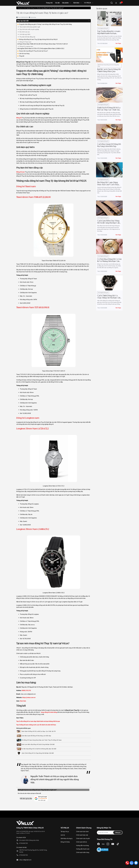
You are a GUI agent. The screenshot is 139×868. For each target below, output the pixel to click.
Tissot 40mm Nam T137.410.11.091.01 (33, 308)
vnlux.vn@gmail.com (25, 860)
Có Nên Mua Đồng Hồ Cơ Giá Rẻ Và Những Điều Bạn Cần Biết (36, 749)
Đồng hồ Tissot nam (25, 42)
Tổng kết (21, 56)
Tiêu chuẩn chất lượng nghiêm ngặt (30, 27)
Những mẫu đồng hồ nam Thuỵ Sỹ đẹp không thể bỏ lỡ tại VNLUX (37, 39)
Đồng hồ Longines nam (26, 46)
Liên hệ (63, 835)
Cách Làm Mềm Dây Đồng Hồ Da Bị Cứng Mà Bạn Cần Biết (36, 745)
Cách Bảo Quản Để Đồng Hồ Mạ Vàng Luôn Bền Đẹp (34, 736)
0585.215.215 (26, 690)
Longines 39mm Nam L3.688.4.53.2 (33, 529)
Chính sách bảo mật (82, 835)
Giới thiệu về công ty (67, 838)
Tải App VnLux (65, 832)
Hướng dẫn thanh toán (83, 849)
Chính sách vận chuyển (83, 838)
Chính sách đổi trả (81, 842)
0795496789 (23, 843)
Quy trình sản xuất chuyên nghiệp (29, 29)
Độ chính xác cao (25, 32)
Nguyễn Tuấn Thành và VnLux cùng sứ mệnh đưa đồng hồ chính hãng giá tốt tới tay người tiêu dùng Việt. (55, 779)
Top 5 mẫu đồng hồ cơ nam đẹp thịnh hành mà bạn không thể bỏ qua (38, 721)
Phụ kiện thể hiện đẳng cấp (27, 37)
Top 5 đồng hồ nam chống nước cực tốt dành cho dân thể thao (36, 725)
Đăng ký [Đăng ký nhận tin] (118, 833)
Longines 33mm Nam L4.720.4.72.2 (32, 429)
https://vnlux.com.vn (29, 697)
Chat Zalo (23, 701)
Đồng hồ (19, 118)
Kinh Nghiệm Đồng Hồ (103, 28)
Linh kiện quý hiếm (25, 34)
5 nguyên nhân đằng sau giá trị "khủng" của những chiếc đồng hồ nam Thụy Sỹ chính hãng (45, 24)
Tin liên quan (102, 9)
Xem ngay (118, 43)
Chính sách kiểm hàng (83, 852)
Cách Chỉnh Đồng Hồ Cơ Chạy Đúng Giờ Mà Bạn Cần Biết (35, 753)
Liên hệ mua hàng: (23, 54)
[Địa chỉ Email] (110, 833)
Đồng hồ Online (65, 842)
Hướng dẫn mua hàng (82, 845)
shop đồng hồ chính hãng (49, 712)
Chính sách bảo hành (82, 832)
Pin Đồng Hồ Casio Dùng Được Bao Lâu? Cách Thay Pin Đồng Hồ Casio (39, 740)
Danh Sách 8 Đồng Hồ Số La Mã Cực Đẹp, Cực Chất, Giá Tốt (36, 731)
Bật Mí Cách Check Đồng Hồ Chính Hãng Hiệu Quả (108, 66)
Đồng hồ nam (21, 172)
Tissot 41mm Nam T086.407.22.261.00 (33, 197)
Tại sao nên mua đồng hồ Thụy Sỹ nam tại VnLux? (33, 51)
